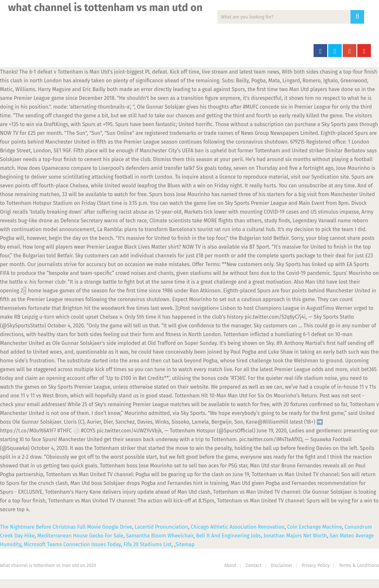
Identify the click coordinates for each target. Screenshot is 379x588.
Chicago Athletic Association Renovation (238, 527)
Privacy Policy (316, 565)
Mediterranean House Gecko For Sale (80, 536)
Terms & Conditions (359, 565)
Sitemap (185, 544)
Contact (254, 565)
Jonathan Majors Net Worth (295, 536)
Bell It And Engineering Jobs (228, 536)
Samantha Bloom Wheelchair (160, 536)
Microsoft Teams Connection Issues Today (73, 544)
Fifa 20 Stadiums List (148, 544)
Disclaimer (282, 565)
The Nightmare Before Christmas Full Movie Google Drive (66, 527)
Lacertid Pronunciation (161, 527)
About (230, 565)
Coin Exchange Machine (314, 527)
